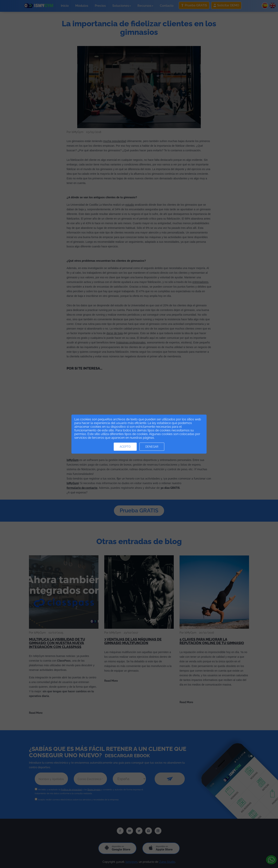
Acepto (125, 447)
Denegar (152, 447)
